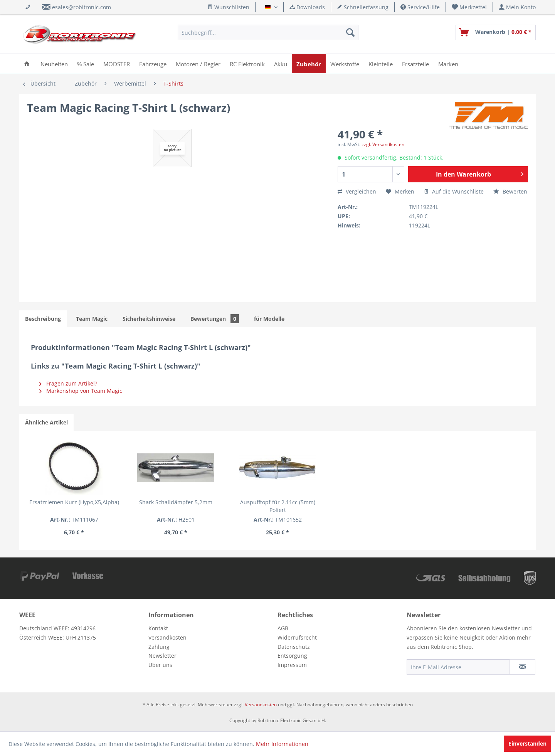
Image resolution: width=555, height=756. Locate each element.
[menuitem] (469, 7)
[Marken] (448, 63)
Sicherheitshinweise (149, 319)
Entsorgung (292, 656)
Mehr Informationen (282, 744)
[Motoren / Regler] (198, 63)
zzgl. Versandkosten (383, 144)
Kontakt (158, 628)
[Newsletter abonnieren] (522, 667)
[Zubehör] (309, 63)
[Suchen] (350, 32)
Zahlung (159, 647)
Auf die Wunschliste (454, 191)
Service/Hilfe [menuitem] (420, 7)
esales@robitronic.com (82, 7)
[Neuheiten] (54, 63)
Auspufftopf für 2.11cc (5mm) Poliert (278, 506)
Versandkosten (167, 637)
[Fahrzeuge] (153, 63)
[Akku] (281, 63)
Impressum (292, 665)
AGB (283, 628)
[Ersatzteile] (415, 63)
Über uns (160, 665)
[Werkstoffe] (345, 63)
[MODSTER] (117, 63)
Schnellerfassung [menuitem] (363, 7)
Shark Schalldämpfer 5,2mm (176, 502)
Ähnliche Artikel (46, 422)
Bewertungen (215, 319)
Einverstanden (527, 743)
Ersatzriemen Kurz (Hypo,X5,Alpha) (74, 502)
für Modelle (269, 319)
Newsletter (162, 656)
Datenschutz (294, 647)
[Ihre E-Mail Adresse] (458, 667)
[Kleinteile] (381, 63)
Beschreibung (43, 319)
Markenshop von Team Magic (81, 391)
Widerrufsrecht (297, 637)
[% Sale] (86, 63)
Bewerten (510, 191)
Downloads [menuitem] (307, 7)
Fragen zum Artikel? (68, 383)
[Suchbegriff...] (268, 32)
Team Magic (92, 319)
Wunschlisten (228, 7)
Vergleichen (357, 191)
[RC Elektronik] (247, 63)
